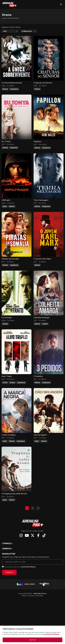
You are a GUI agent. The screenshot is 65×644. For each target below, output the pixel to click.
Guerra (45, 333)
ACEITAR (33, 640)
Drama (5, 99)
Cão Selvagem (40, 445)
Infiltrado (6, 210)
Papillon (37, 151)
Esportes (14, 157)
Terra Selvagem (41, 210)
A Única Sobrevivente (12, 92)
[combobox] (10, 41)
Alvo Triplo (7, 386)
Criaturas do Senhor (43, 92)
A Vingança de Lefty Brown (14, 503)
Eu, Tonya (6, 151)
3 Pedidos (38, 386)
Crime (5, 392)
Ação (5, 216)
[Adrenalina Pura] (61, 5)
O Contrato (7, 327)
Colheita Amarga (41, 327)
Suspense (14, 99)
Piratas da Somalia (10, 268)
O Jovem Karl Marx (42, 268)
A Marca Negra (9, 445)
